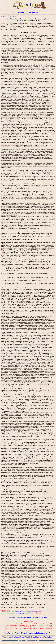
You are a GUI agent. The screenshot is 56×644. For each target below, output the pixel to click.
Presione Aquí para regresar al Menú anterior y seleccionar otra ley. (28, 617)
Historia (37, 637)
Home (4, 637)
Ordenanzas (42, 638)
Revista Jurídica (48, 638)
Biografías (33, 637)
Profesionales (28, 637)
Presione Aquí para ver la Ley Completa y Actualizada (16, 613)
